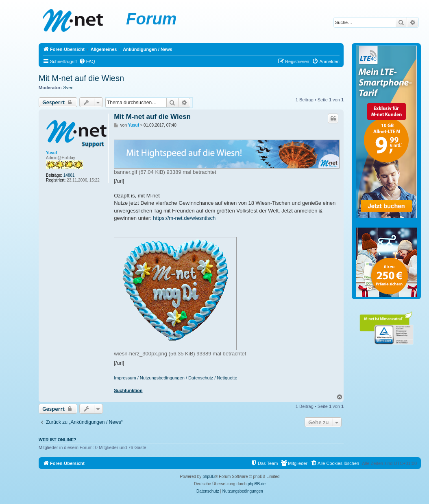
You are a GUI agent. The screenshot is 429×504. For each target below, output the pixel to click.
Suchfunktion (128, 390)
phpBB (209, 477)
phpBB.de (257, 484)
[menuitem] (87, 61)
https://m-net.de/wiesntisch (184, 218)
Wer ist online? (58, 440)
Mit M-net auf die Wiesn (81, 78)
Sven (69, 88)
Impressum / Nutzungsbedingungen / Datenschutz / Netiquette (175, 378)
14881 (69, 175)
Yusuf (51, 153)
